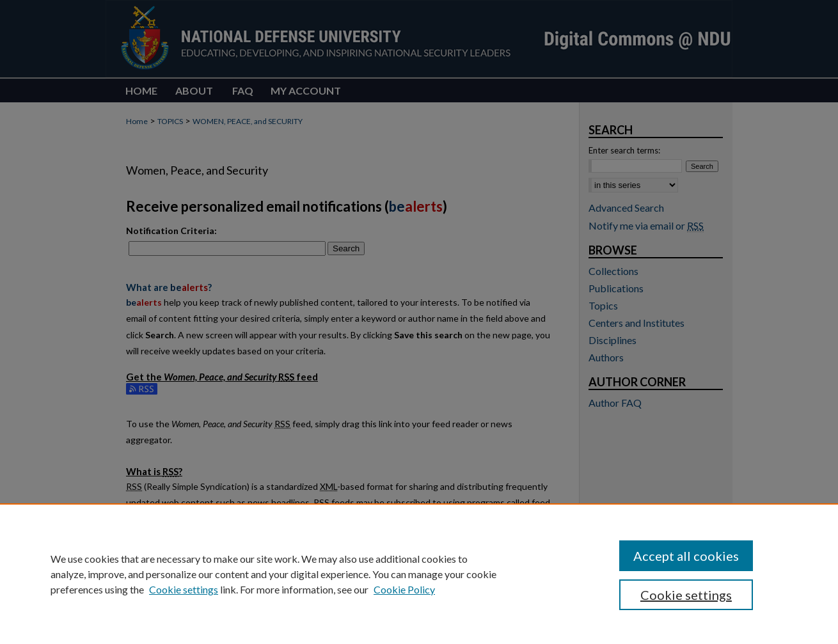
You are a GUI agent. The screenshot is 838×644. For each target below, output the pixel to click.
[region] (419, 574)
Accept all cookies (686, 556)
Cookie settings (184, 589)
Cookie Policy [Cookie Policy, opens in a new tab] (404, 589)
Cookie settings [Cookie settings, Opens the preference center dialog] (686, 595)
